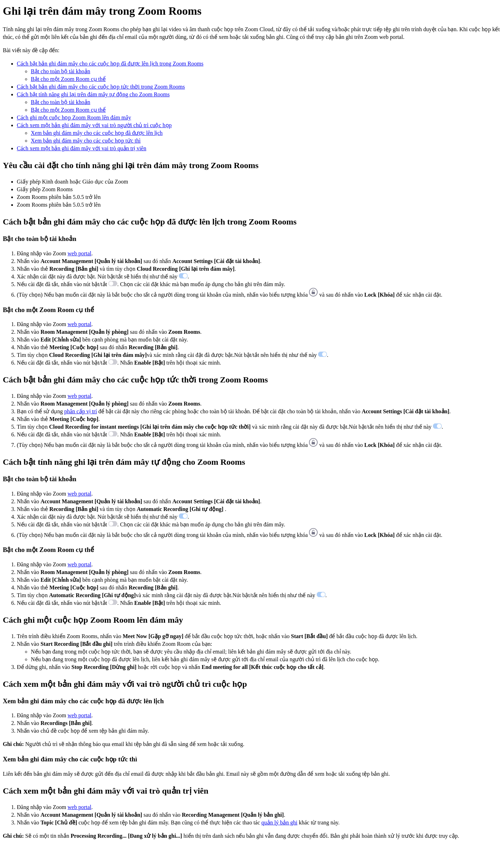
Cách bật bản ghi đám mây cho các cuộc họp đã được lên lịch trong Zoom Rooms (110, 64)
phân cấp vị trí (80, 411)
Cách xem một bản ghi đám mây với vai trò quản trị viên (82, 148)
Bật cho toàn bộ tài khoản (61, 71)
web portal (79, 253)
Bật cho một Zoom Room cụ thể (68, 79)
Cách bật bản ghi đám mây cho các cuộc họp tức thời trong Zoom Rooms (101, 87)
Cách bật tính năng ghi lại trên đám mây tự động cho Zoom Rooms (93, 94)
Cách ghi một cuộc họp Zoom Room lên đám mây (74, 118)
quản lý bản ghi (279, 823)
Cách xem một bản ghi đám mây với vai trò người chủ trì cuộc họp (94, 125)
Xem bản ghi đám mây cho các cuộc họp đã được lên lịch (97, 133)
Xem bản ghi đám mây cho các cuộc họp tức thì (86, 141)
